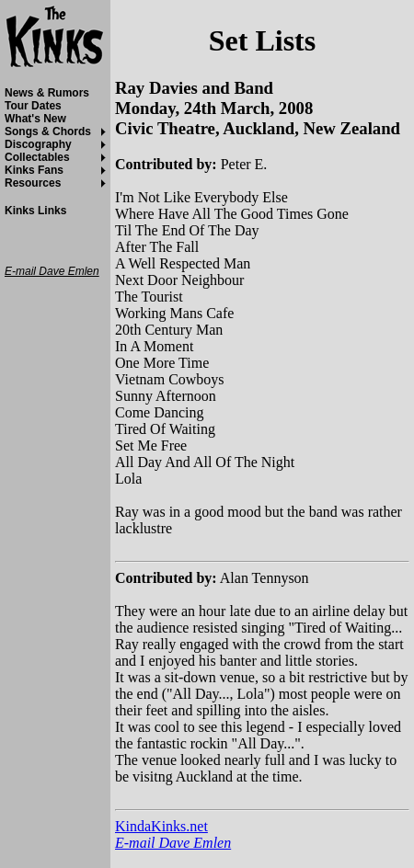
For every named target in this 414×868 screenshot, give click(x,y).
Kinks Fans (34, 170)
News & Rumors (47, 93)
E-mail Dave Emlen (173, 843)
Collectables (37, 157)
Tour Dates (33, 106)
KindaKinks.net (161, 826)
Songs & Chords (48, 131)
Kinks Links (35, 211)
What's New (35, 119)
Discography (38, 144)
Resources (33, 183)
